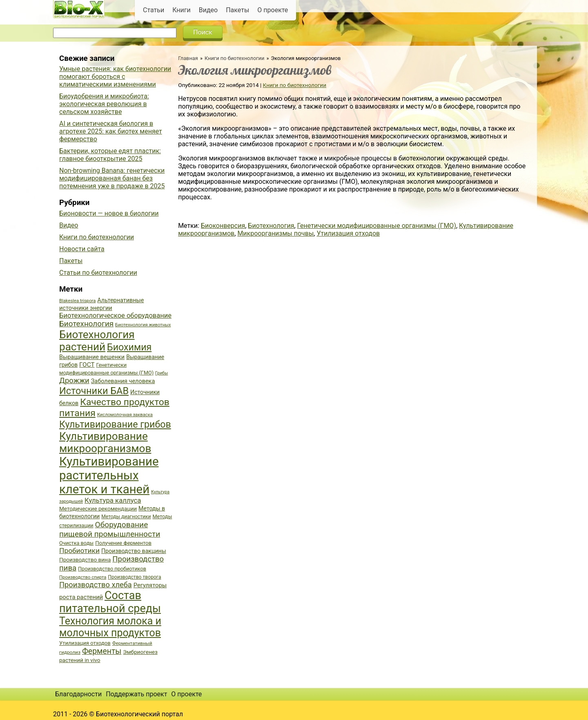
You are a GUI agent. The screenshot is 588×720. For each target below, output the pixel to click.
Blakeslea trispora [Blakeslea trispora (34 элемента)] (77, 301)
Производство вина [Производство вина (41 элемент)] (85, 560)
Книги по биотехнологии (234, 58)
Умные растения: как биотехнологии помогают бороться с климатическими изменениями (115, 77)
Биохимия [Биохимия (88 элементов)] (129, 347)
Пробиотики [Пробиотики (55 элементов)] (79, 551)
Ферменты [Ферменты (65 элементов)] (102, 651)
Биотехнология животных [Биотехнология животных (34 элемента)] (143, 325)
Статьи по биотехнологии (98, 273)
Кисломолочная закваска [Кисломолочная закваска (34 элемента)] (125, 415)
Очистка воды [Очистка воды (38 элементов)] (76, 543)
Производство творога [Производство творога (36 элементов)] (134, 577)
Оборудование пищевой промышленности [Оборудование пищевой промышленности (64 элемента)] (110, 529)
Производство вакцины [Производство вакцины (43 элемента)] (134, 551)
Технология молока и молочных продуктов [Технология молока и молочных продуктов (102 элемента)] (110, 627)
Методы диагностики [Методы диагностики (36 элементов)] (126, 517)
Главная (188, 58)
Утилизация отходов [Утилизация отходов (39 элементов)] (85, 643)
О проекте (273, 10)
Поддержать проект (136, 694)
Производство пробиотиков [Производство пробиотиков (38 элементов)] (112, 569)
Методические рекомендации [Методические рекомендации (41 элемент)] (98, 508)
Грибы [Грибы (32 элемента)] (161, 373)
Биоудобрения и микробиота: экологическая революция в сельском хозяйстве (104, 104)
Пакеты (237, 10)
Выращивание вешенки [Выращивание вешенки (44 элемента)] (92, 357)
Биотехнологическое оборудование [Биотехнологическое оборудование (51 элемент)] (115, 315)
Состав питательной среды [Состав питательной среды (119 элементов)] (110, 602)
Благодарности (78, 694)
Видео (208, 10)
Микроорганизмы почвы (275, 233)
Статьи (154, 10)
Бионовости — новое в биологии (109, 213)
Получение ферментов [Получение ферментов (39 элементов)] (123, 543)
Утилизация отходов (348, 233)
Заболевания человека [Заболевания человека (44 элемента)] (123, 381)
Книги (182, 10)
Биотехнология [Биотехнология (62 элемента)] (86, 324)
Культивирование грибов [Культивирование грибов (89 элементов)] (115, 424)
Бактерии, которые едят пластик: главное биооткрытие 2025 (110, 155)
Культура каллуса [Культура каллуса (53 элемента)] (113, 500)
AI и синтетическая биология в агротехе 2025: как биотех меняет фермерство (111, 131)
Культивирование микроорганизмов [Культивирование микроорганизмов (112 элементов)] (105, 442)
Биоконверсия (223, 226)
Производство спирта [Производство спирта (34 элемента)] (83, 577)
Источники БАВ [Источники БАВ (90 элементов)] (94, 391)
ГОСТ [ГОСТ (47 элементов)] (87, 365)
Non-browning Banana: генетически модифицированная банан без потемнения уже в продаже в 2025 (112, 178)
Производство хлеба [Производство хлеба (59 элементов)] (96, 585)
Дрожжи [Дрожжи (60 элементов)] (74, 381)
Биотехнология (271, 226)
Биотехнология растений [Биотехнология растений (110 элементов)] (97, 341)
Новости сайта (82, 249)
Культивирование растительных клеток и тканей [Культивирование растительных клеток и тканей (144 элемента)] (109, 475)
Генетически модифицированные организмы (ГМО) (377, 226)
